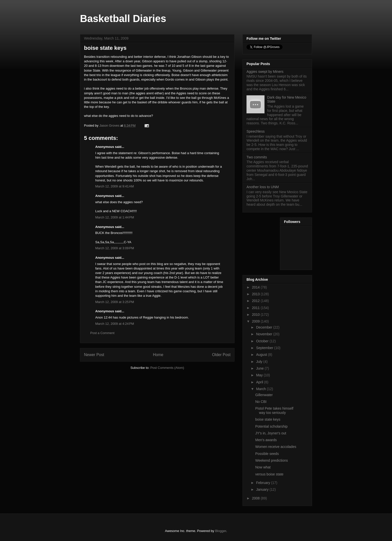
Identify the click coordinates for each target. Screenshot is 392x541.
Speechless (255, 131)
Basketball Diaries (123, 19)
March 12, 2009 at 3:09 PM (115, 248)
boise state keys (268, 419)
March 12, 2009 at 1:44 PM (115, 217)
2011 (256, 308)
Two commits (257, 157)
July (260, 362)
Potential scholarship (271, 426)
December (264, 327)
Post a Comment (102, 333)
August (262, 355)
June (260, 368)
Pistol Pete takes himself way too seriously (274, 411)
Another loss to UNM (263, 187)
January (263, 489)
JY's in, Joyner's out (271, 433)
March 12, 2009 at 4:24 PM (115, 324)
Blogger (220, 531)
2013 (256, 294)
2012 (256, 301)
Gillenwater (264, 395)
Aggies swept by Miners (265, 72)
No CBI (261, 402)
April (260, 382)
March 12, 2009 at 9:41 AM (114, 186)
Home (158, 355)
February (263, 483)
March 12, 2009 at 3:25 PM (115, 302)
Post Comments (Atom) (167, 368)
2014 (256, 287)
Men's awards (266, 440)
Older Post (221, 355)
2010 (256, 315)
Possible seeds (267, 454)
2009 (256, 321)
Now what (263, 467)
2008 (256, 498)
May (260, 375)
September (265, 348)
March (261, 389)
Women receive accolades (276, 447)
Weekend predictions (271, 460)
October (263, 341)
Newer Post (94, 355)
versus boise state (269, 474)
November (264, 334)
